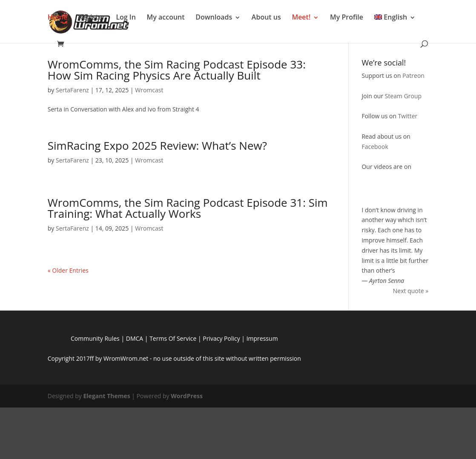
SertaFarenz (72, 90)
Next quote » (411, 291)
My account (166, 17)
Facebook (375, 147)
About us (266, 17)
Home (57, 17)
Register (92, 17)
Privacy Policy (221, 338)
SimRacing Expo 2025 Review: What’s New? (157, 145)
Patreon (413, 76)
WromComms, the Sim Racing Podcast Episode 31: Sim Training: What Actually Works (188, 208)
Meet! (301, 17)
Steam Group (403, 96)
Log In (126, 17)
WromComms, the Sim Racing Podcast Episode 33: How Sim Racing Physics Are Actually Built (177, 70)
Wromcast (149, 90)
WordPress (187, 396)
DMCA (135, 338)
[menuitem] (395, 21)
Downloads (214, 17)
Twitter (408, 116)
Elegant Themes (107, 396)
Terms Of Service (173, 338)
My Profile (347, 17)
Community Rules (95, 338)
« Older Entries (68, 270)
